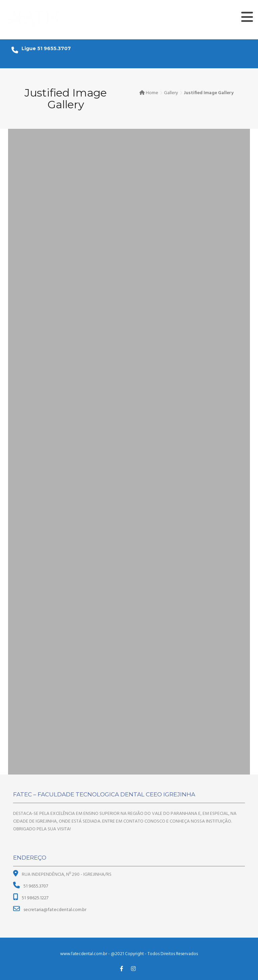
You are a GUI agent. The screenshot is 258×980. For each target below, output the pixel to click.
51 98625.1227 (35, 898)
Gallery (171, 93)
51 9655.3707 (35, 886)
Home (152, 93)
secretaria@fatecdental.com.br (53, 57)
